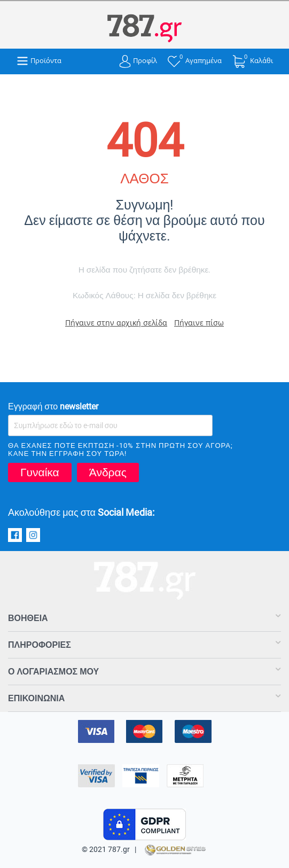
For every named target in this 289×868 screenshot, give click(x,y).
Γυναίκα (40, 472)
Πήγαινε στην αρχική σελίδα (116, 323)
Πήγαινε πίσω (199, 323)
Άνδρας (108, 472)
